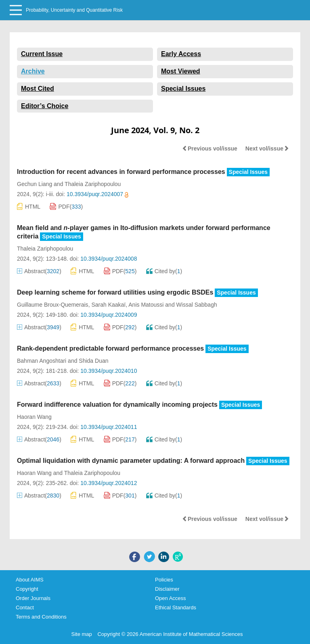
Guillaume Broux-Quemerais (53, 305)
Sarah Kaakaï (108, 305)
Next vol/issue (267, 148)
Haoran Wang (34, 417)
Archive (33, 71)
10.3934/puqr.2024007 (97, 194)
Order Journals (33, 598)
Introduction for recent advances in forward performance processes (121, 172)
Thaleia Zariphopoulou (93, 184)
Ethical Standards (176, 607)
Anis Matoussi (146, 305)
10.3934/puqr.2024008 (109, 259)
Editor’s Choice (45, 106)
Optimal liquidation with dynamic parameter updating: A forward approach (131, 461)
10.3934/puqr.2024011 (109, 427)
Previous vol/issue (210, 148)
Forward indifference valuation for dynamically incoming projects (117, 405)
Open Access (171, 598)
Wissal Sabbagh (197, 305)
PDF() (66, 207)
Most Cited (38, 89)
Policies (164, 580)
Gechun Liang (35, 184)
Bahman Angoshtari (42, 361)
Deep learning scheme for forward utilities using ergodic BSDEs (115, 292)
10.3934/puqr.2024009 (109, 315)
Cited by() (164, 271)
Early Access (181, 54)
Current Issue (42, 54)
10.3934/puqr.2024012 (109, 483)
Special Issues (183, 89)
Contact (25, 607)
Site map (82, 634)
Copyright (27, 589)
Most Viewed (181, 71)
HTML (29, 206)
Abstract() (39, 271)
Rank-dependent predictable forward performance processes (110, 348)
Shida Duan (93, 361)
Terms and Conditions (41, 617)
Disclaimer (167, 589)
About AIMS (30, 580)
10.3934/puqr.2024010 (109, 371)
